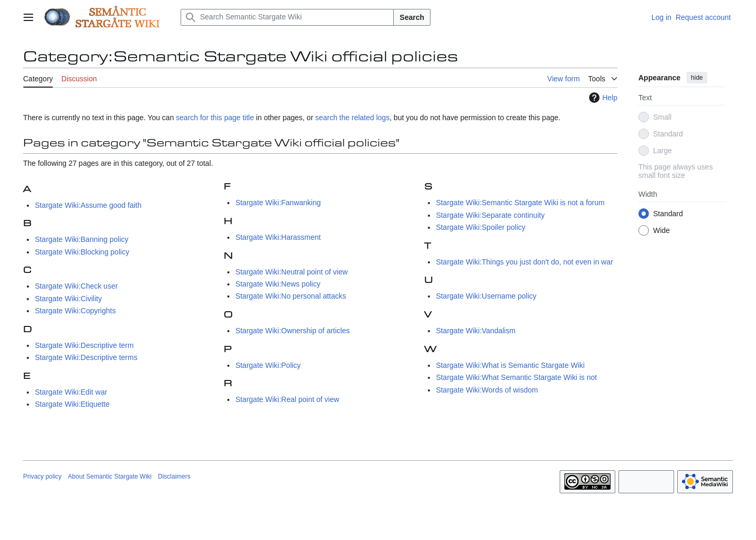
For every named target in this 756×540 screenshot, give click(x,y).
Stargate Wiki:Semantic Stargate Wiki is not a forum (520, 203)
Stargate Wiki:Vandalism (475, 331)
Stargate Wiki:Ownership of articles (292, 331)
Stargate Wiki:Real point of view (287, 399)
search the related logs (352, 118)
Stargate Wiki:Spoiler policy (480, 227)
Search (412, 17)
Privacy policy (42, 477)
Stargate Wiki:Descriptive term (84, 345)
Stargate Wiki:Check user (76, 286)
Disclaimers (174, 477)
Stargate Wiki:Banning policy (81, 239)
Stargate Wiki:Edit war (71, 392)
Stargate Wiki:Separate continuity (490, 215)
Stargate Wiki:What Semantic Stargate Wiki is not (516, 377)
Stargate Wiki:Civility (68, 299)
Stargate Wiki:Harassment (278, 237)
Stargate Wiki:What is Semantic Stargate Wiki (510, 365)
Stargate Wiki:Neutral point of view (291, 272)
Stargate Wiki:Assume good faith (88, 205)
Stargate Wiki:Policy (268, 365)
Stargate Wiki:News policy (278, 284)
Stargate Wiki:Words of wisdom (487, 390)
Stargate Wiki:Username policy (486, 296)
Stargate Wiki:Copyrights (75, 311)
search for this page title (215, 118)
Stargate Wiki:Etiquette (72, 404)
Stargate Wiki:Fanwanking (278, 203)
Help (602, 98)
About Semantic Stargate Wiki (109, 477)
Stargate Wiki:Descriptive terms (86, 357)
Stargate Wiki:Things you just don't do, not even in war (524, 262)
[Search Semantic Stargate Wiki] (287, 17)
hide (697, 78)
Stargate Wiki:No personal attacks (291, 296)
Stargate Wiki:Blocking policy (82, 252)
